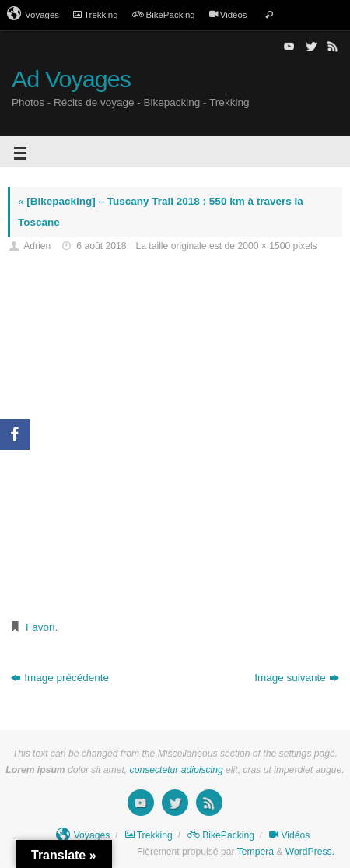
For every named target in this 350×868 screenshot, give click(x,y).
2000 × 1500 (264, 246)
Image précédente (60, 678)
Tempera (255, 852)
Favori (40, 627)
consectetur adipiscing (177, 770)
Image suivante (297, 678)
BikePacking (164, 15)
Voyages (33, 14)
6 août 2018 (101, 246)
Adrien (37, 246)
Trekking (96, 15)
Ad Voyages (71, 79)
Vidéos (228, 15)
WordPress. (310, 852)
